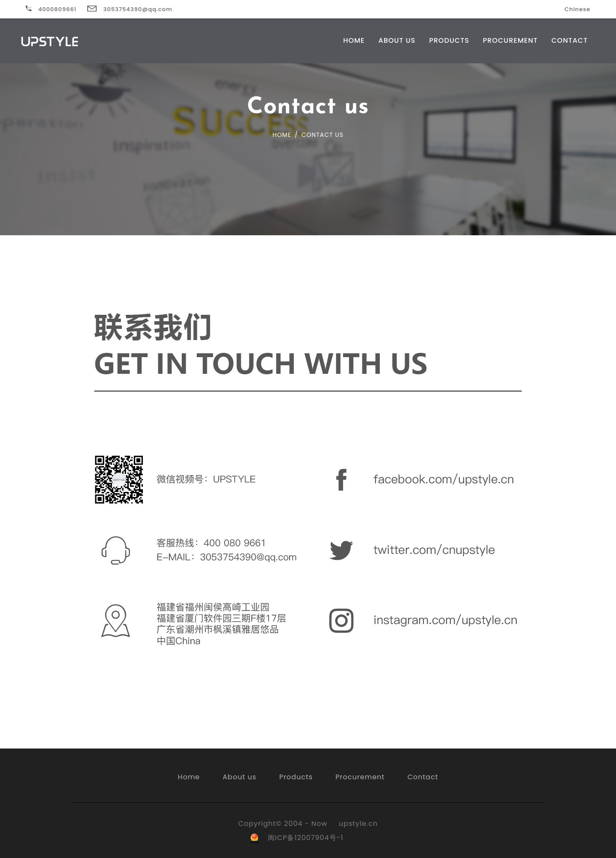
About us (240, 777)
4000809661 (51, 9)
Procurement (510, 40)
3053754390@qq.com (130, 9)
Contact (570, 40)
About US (397, 40)
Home (354, 40)
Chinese (577, 9)
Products (449, 40)
